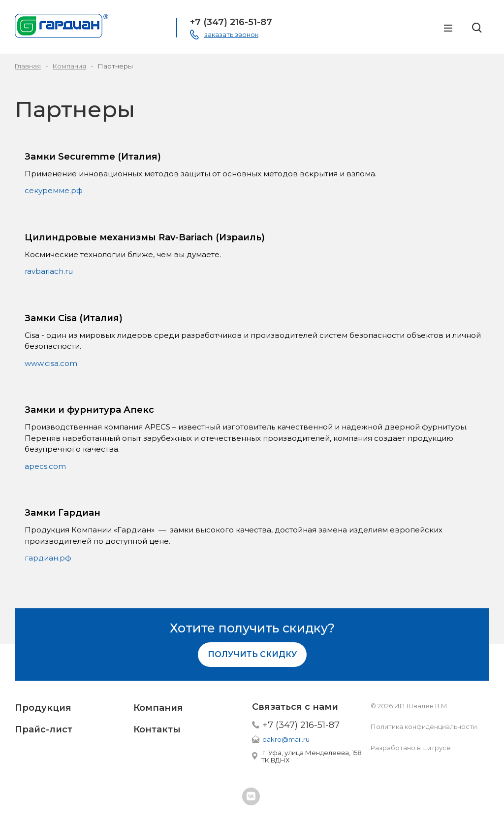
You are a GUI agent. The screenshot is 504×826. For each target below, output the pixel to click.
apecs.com (45, 466)
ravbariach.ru (49, 271)
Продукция (43, 708)
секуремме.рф (54, 190)
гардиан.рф (48, 558)
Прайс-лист (44, 729)
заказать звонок (231, 34)
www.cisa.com (51, 363)
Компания (158, 708)
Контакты (157, 729)
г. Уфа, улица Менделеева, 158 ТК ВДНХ (312, 756)
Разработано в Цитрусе (411, 748)
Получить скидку (252, 654)
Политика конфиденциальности (424, 727)
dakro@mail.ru (286, 739)
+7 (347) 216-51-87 (231, 22)
